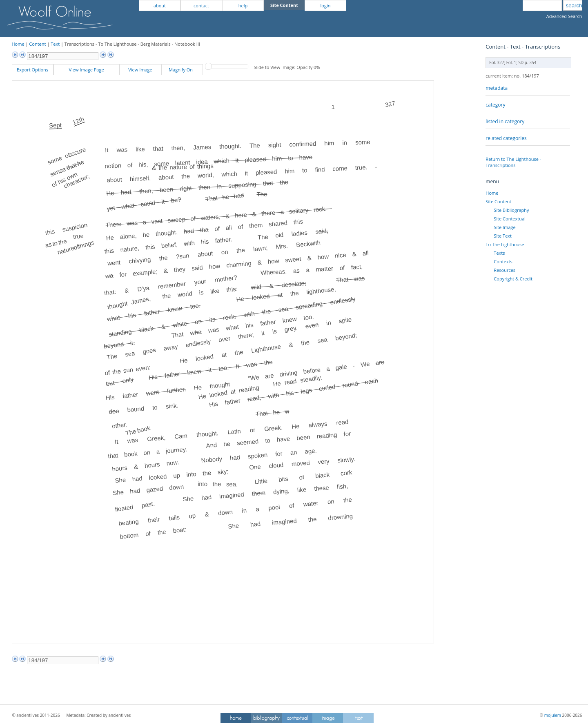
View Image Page (86, 70)
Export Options (32, 70)
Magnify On (182, 70)
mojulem (553, 715)
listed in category (505, 121)
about (160, 6)
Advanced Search (564, 16)
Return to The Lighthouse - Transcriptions (513, 162)
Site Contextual (509, 219)
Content (37, 44)
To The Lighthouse (505, 244)
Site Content (498, 201)
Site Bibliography (511, 210)
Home (18, 44)
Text (55, 44)
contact (201, 6)
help (243, 6)
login (326, 6)
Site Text (503, 236)
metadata (497, 88)
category (495, 105)
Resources (504, 270)
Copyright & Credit (513, 279)
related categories (506, 138)
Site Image (504, 227)
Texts (499, 253)
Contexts (503, 261)
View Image (140, 70)
